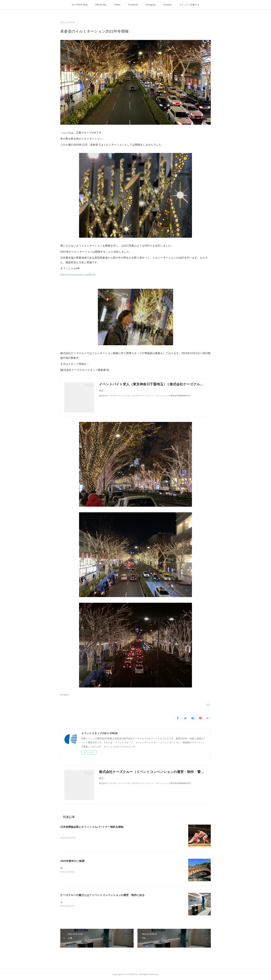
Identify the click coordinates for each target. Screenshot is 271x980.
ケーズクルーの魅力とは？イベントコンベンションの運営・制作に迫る (102, 895)
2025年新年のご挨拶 (72, 861)
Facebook (133, 5)
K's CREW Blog (80, 5)
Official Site (101, 5)
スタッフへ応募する (189, 5)
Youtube (167, 5)
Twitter (117, 5)
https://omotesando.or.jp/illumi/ (78, 275)
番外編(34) (65, 695)
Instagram (151, 5)
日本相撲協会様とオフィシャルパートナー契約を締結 (92, 827)
